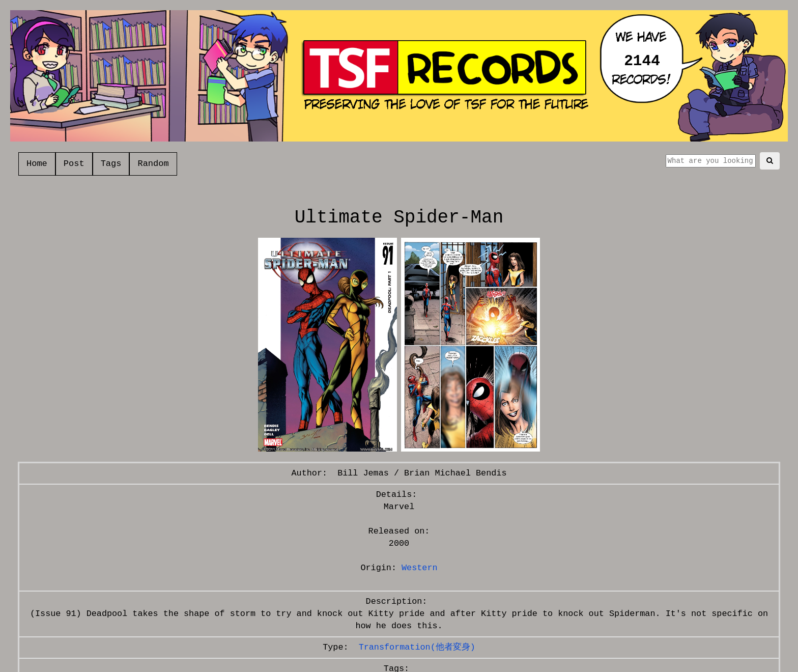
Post (74, 164)
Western (420, 568)
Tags (111, 164)
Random (153, 164)
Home (37, 164)
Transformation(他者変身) (417, 647)
